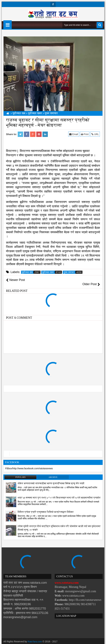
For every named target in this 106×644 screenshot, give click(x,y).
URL (95, 134)
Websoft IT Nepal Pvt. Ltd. (32, 641)
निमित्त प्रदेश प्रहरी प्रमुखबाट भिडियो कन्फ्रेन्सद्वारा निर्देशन (46, 508)
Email (74, 134)
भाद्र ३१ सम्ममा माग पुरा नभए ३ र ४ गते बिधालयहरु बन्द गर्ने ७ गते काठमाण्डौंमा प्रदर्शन (59, 493)
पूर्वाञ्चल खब (31, 272)
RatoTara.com (35, 637)
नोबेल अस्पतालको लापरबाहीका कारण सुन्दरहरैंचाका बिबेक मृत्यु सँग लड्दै (51, 479)
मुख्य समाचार (73, 272)
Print (85, 134)
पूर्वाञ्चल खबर (52, 272)
